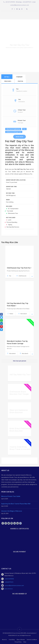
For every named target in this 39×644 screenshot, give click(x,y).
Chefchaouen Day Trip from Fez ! (19, 268)
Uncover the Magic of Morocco (12, 511)
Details (7, 77)
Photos (20, 81)
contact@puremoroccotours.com (14, 585)
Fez (24, 129)
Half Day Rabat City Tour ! (20, 374)
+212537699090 (9, 579)
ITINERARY (19, 77)
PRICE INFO (8, 81)
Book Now (19, 137)
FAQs (25, 642)
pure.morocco (9, 589)
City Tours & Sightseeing (13, 129)
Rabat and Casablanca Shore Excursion (19, 411)
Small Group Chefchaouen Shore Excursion (20, 429)
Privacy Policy (18, 642)
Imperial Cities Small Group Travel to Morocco (20, 448)
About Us (4, 640)
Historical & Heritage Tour (14, 132)
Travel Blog (12, 640)
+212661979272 (9, 582)
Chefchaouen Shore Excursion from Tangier (19, 393)
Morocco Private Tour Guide (11, 496)
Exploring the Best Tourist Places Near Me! (16, 504)
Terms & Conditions (32, 640)
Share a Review (21, 640)
